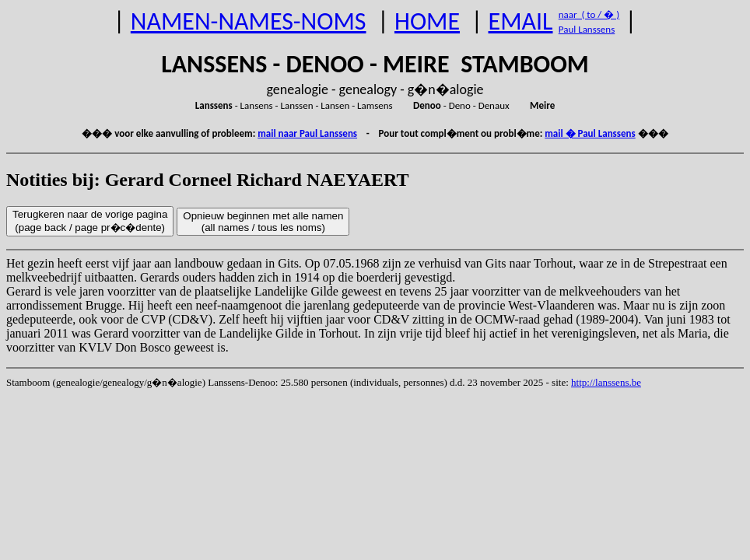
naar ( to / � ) (589, 14)
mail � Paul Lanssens (590, 133)
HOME (427, 21)
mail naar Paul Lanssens (307, 133)
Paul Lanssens (587, 29)
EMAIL (521, 21)
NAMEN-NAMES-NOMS (249, 21)
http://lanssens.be (606, 382)
